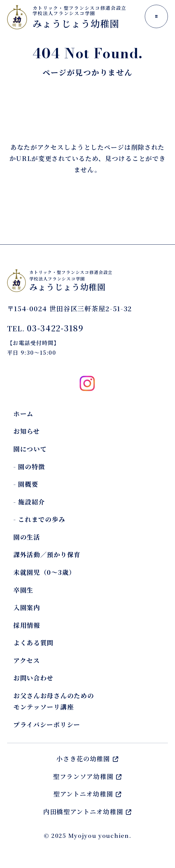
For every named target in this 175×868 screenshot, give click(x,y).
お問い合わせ (33, 678)
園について (30, 449)
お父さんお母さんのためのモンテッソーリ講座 (54, 701)
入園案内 (27, 607)
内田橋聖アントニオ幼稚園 (87, 811)
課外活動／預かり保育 (47, 554)
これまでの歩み (42, 519)
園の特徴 (32, 467)
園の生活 (27, 537)
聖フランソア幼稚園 (87, 776)
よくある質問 (33, 643)
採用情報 (27, 625)
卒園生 (23, 590)
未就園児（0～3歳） (44, 572)
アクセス (27, 660)
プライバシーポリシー (47, 725)
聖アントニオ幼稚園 (87, 794)
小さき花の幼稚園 (87, 759)
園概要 (28, 484)
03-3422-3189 (55, 328)
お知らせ (27, 431)
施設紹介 (32, 502)
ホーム (23, 414)
